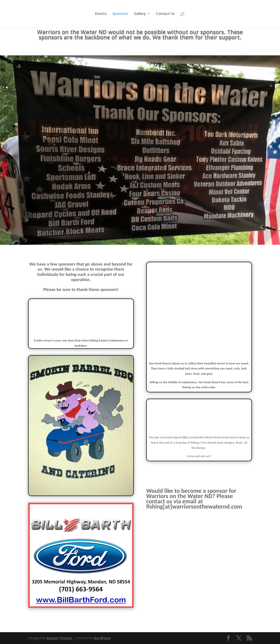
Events (101, 14)
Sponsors (120, 14)
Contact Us (165, 14)
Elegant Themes (59, 638)
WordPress (102, 638)
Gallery (140, 14)
